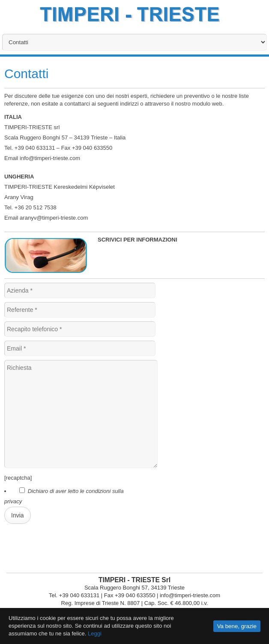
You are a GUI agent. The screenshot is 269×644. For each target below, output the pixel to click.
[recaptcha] (18, 478)
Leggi (95, 633)
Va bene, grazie (237, 626)
